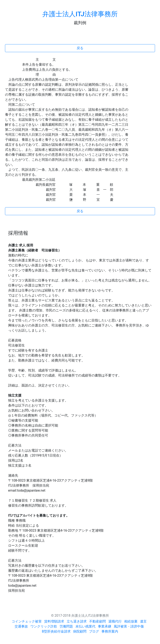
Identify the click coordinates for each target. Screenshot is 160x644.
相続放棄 (131, 621)
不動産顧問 (97, 621)
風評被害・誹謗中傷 (129, 626)
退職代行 (115, 621)
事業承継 (105, 626)
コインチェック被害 (27, 621)
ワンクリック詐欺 (44, 626)
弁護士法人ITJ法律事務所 (80, 14)
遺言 (143, 621)
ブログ (94, 631)
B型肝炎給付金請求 (56, 631)
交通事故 (21, 626)
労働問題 (66, 626)
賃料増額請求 (54, 621)
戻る (80, 48)
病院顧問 (80, 631)
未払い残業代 (85, 626)
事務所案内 (110, 631)
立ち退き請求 (77, 621)
